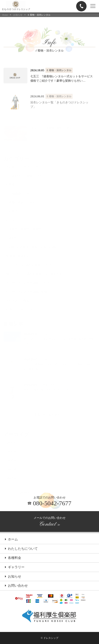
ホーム (11, 540)
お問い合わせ (16, 586)
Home (5, 15)
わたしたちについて (21, 549)
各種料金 (13, 558)
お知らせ (18, 15)
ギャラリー (15, 567)
